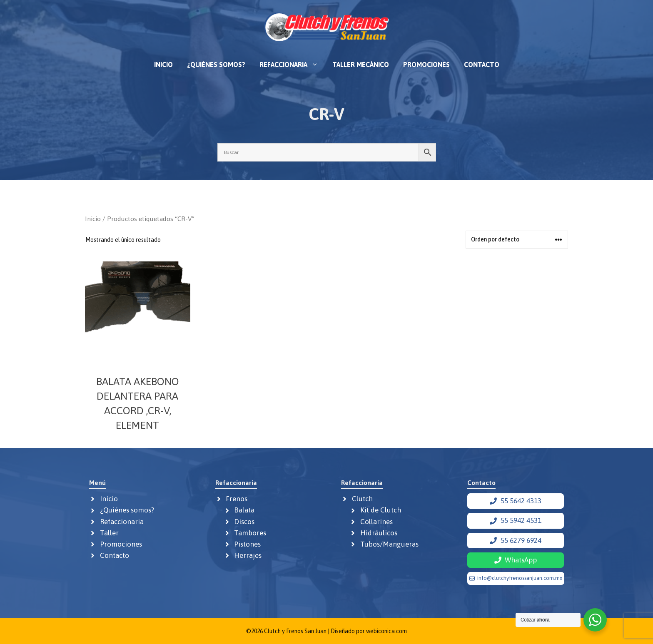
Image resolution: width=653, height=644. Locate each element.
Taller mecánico (361, 65)
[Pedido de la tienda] (517, 240)
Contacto (482, 65)
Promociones (426, 65)
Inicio (163, 65)
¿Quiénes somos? (216, 65)
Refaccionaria (292, 65)
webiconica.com (386, 631)
